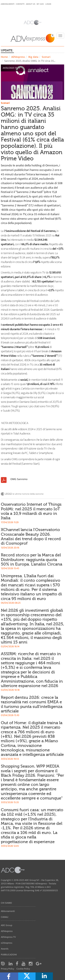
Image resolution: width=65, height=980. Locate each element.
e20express (7, 943)
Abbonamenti (8, 4)
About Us (31, 4)
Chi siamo (6, 903)
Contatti (20, 4)
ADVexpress (18, 57)
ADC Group (6, 925)
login (48, 4)
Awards (5, 949)
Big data (33, 57)
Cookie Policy (23, 969)
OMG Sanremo (19, 479)
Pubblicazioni (9, 955)
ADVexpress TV (8, 937)
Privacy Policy (7, 969)
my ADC (40, 4)
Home (4, 57)
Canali (5, 917)
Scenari (46, 57)
